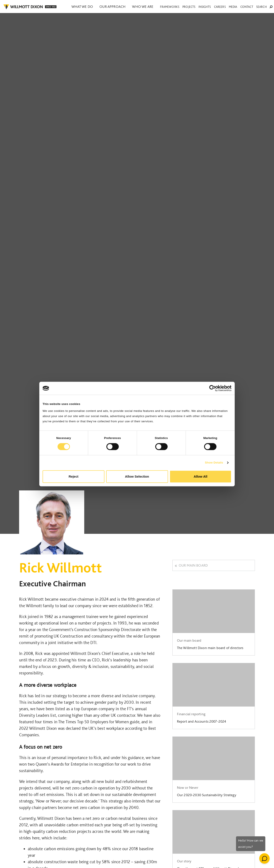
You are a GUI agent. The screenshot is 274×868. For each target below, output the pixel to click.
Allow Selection (137, 476)
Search (264, 7)
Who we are (142, 7)
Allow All (201, 476)
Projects (189, 7)
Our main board (191, 565)
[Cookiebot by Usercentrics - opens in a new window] (212, 388)
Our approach (112, 7)
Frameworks (170, 7)
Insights (205, 7)
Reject (73, 476)
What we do (82, 7)
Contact (247, 7)
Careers (220, 7)
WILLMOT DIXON (30, 7)
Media (233, 7)
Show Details (214, 463)
